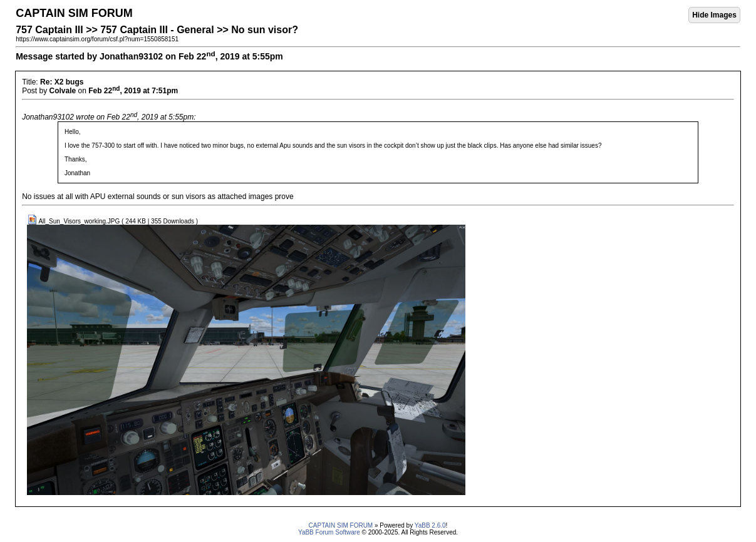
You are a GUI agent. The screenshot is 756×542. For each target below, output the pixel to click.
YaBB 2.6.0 (430, 525)
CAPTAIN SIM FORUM (341, 525)
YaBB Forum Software (329, 532)
